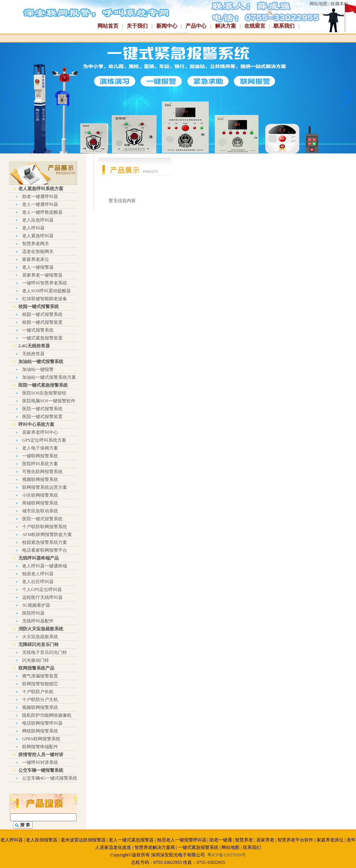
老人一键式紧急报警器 (131, 840)
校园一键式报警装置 (42, 322)
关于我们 (137, 26)
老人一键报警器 (38, 267)
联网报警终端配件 (40, 747)
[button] (347, 98)
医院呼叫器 (33, 613)
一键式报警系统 (38, 330)
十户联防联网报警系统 (45, 527)
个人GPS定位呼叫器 (42, 590)
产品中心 (196, 26)
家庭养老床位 (36, 259)
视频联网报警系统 (40, 479)
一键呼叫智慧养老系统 (45, 283)
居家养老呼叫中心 (40, 432)
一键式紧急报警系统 (198, 847)
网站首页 (108, 26)
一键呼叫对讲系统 (40, 762)
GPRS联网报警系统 (41, 739)
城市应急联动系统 (40, 511)
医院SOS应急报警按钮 (44, 393)
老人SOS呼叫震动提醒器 (46, 291)
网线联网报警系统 (40, 731)
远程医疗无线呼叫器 (42, 597)
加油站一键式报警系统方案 (49, 377)
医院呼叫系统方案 (40, 464)
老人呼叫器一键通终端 (45, 566)
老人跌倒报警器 (42, 840)
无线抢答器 (33, 354)
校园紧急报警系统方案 (45, 542)
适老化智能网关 (38, 252)
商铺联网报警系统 (40, 503)
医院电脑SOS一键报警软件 (49, 401)
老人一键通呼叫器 (40, 204)
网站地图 (319, 4)
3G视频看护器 (36, 605)
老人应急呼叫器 (38, 220)
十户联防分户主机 (40, 700)
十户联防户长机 (38, 692)
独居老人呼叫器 (38, 574)
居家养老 (265, 840)
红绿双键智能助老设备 (45, 299)
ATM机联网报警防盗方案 (47, 534)
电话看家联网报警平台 (45, 550)
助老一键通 (221, 840)
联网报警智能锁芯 (40, 684)
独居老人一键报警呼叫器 (182, 840)
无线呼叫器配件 (38, 621)
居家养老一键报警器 (42, 275)
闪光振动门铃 (36, 660)
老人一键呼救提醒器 (42, 212)
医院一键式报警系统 (42, 409)
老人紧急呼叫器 (38, 236)
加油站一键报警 (38, 369)
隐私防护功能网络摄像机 (47, 715)
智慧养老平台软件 (295, 840)
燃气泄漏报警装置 (40, 676)
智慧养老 (244, 840)
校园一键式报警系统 (42, 314)
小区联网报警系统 (40, 495)
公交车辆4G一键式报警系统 (50, 778)
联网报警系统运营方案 (45, 487)
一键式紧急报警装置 (42, 338)
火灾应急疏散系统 (40, 637)
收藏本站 (340, 4)
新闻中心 (167, 26)
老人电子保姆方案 (40, 448)
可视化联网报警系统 (42, 472)
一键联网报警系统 (40, 456)
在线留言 (255, 26)
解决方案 (226, 26)
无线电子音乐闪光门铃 (45, 652)
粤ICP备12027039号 (227, 855)
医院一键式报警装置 (42, 417)
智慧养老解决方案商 (155, 847)
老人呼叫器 (33, 228)
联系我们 (284, 26)
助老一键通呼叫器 (40, 197)
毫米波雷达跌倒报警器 (83, 840)
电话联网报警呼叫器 (42, 723)
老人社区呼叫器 (38, 582)
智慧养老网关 (36, 244)
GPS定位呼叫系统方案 (44, 440)
